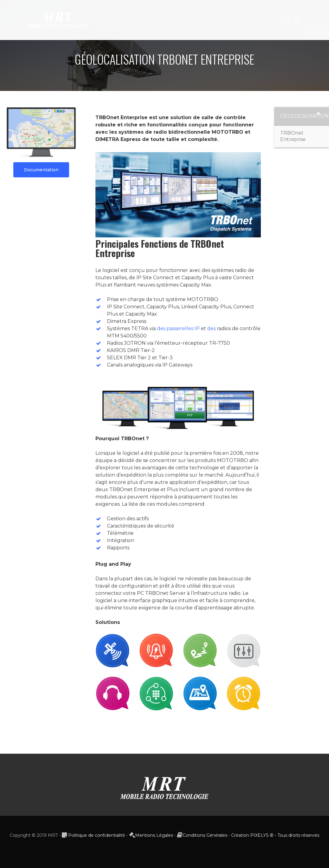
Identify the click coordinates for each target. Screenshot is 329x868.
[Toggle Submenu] (318, 116)
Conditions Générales (205, 835)
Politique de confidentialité (97, 835)
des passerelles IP (178, 328)
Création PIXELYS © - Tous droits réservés (275, 835)
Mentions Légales (154, 835)
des (211, 328)
